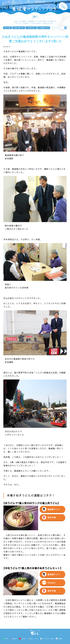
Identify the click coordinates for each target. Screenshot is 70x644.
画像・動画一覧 (19, 28)
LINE (6, 639)
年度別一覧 (31, 28)
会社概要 (60, 639)
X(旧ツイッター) (34, 639)
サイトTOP (8, 28)
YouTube (23, 639)
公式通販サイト (44, 28)
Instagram (14, 639)
